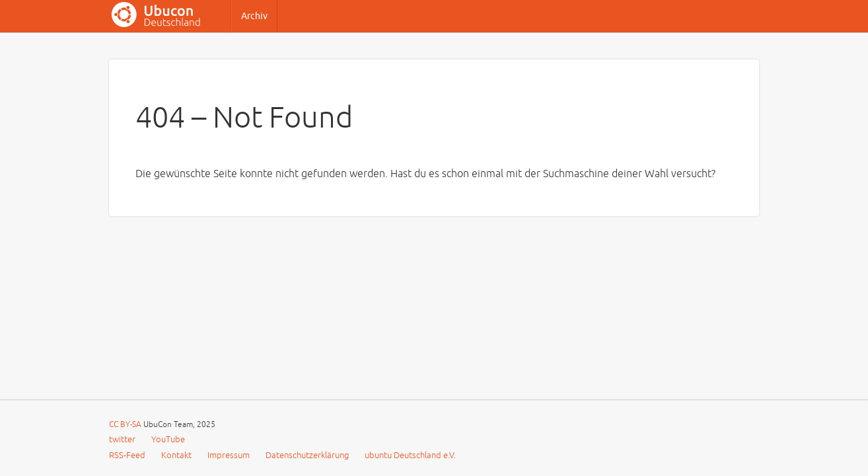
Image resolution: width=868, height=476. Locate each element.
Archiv (254, 16)
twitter (122, 440)
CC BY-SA (126, 425)
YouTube (168, 440)
